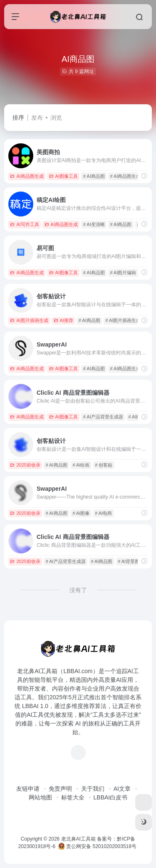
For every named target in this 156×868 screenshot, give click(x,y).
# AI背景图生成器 (135, 561)
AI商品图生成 (27, 176)
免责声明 (60, 789)
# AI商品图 (94, 176)
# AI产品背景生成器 (103, 417)
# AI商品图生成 (126, 176)
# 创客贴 (104, 465)
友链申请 (28, 789)
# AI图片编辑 (123, 273)
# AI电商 (103, 513)
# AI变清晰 (94, 224)
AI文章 (122, 789)
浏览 (56, 118)
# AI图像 (81, 513)
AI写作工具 (24, 224)
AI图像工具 (63, 176)
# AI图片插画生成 (123, 320)
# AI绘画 (81, 465)
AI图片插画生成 (29, 320)
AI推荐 (63, 320)
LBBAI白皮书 (111, 797)
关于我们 (93, 789)
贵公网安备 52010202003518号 (97, 846)
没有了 (78, 590)
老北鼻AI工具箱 (78, 839)
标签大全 (73, 797)
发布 (37, 118)
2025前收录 (25, 465)
